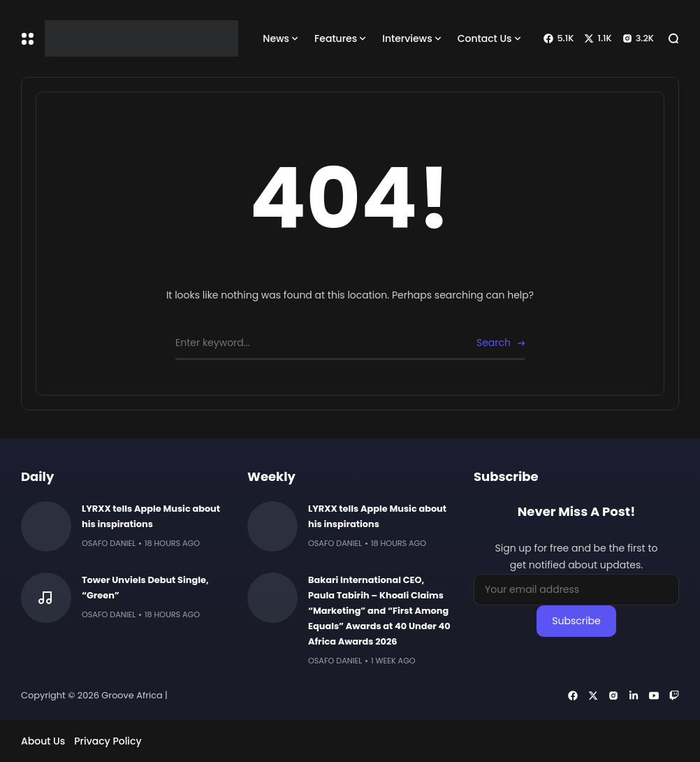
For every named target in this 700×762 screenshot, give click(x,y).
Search (494, 343)
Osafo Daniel (109, 543)
